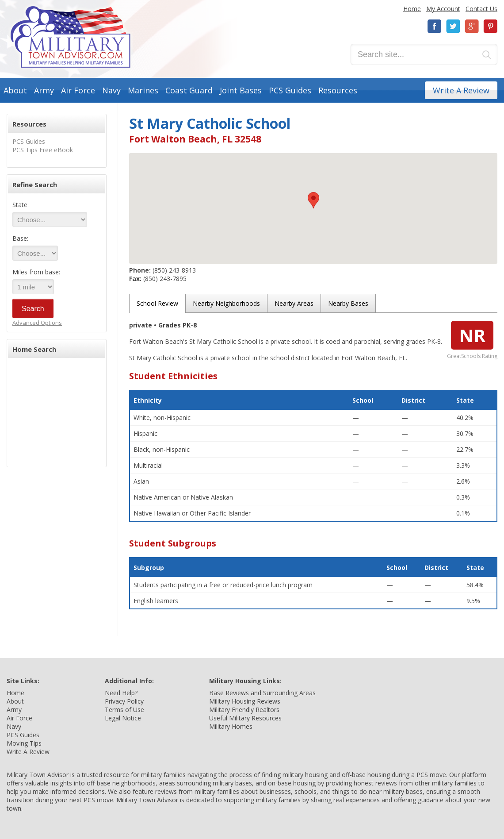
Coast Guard (189, 90)
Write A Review (461, 90)
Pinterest (490, 26)
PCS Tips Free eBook (43, 150)
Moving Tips (24, 743)
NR (472, 335)
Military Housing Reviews (245, 701)
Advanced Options (37, 323)
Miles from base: (36, 272)
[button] (313, 200)
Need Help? (121, 693)
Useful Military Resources (245, 718)
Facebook (435, 26)
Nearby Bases (348, 303)
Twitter (453, 26)
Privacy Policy (124, 701)
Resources (338, 90)
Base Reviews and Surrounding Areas (262, 693)
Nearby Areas (294, 303)
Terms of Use (124, 710)
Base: (20, 238)
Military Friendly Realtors (244, 710)
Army (44, 90)
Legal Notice (123, 718)
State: (21, 205)
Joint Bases (241, 90)
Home (412, 9)
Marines (143, 90)
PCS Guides (290, 90)
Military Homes (231, 726)
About (15, 90)
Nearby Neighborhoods (226, 303)
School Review (157, 303)
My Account (443, 9)
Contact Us (481, 9)
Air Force (78, 90)
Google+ (472, 26)
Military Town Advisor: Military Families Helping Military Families (71, 37)
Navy (111, 90)
